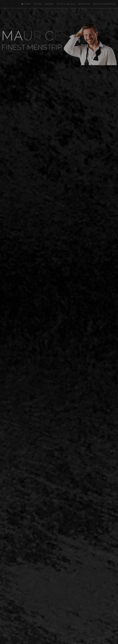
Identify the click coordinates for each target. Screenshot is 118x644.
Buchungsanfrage (104, 4)
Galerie (49, 4)
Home (26, 4)
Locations (84, 4)
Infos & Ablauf (66, 4)
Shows (38, 4)
